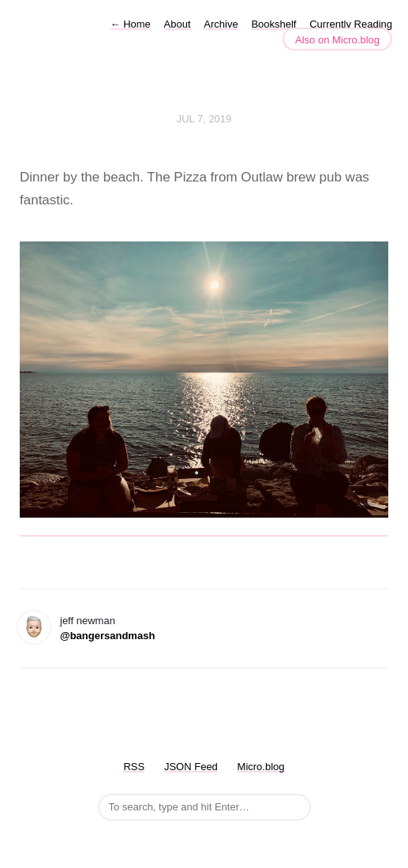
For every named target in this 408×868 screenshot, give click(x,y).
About (178, 24)
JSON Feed (191, 767)
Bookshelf (273, 24)
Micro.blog (261, 767)
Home (131, 24)
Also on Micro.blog (337, 40)
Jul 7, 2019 (204, 119)
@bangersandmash (107, 636)
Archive (221, 24)
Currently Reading (351, 24)
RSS (134, 767)
